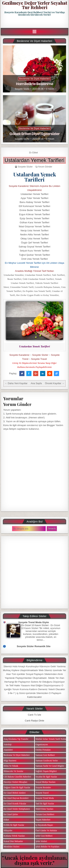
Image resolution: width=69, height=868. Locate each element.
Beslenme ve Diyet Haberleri (34, 79)
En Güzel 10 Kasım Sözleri (35, 625)
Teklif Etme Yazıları (44, 809)
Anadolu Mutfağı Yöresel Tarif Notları (35, 271)
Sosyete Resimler (43, 787)
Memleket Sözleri (12, 847)
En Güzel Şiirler (11, 814)
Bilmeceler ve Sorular (13, 771)
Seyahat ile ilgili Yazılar (46, 777)
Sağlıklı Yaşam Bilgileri (46, 771)
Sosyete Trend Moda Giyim (34, 622)
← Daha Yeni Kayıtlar (16, 383)
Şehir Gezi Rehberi (44, 836)
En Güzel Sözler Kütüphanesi (17, 809)
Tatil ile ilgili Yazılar (45, 804)
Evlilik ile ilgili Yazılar (14, 825)
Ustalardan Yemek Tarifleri (34, 160)
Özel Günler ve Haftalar (46, 830)
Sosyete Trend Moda (45, 798)
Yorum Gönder (45, 167)
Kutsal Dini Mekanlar (13, 841)
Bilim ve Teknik (11, 766)
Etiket (35, 153)
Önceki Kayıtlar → (55, 383)
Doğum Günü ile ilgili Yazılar (17, 787)
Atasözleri (8, 750)
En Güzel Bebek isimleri (15, 793)
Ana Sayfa (36, 383)
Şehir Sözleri (41, 841)
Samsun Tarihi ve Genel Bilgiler (50, 766)
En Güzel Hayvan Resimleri (16, 798)
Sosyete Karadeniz (19, 355)
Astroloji (8, 744)
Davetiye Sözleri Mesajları (16, 782)
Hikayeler (8, 830)
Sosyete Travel (39, 359)
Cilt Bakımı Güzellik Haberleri (17, 777)
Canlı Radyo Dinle (34, 721)
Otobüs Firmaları (43, 750)
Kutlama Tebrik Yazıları (14, 836)
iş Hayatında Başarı (44, 825)
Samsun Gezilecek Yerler (47, 761)
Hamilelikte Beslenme (35, 84)
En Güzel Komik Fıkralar (15, 804)
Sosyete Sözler (22, 89)
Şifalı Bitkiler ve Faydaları (47, 847)
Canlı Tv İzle (34, 715)
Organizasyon (42, 744)
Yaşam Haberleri (43, 820)
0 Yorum (50, 89)
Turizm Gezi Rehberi (45, 814)
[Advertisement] (35, 22)
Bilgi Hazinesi (10, 761)
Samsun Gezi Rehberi (45, 755)
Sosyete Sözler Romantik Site (34, 646)
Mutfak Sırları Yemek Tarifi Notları (51, 739)
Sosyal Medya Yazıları (45, 782)
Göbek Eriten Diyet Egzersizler (34, 134)
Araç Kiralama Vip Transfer (16, 739)
